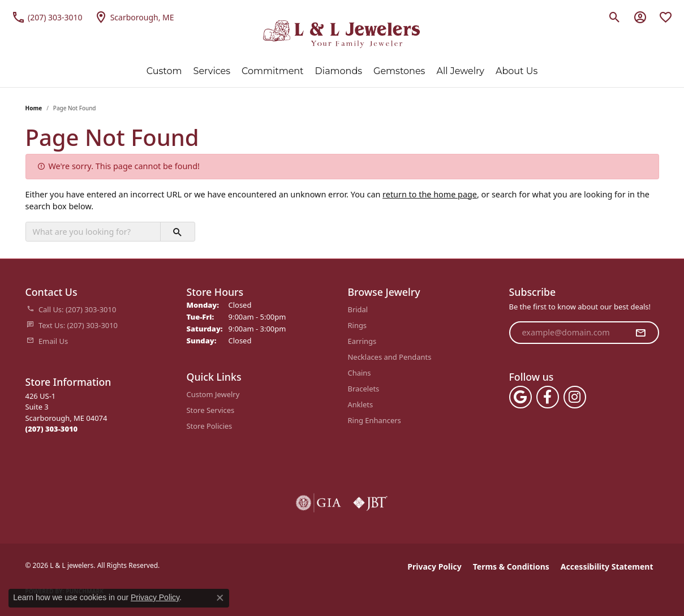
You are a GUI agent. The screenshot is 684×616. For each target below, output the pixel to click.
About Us (517, 71)
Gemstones (399, 71)
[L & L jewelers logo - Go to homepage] (342, 34)
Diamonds (339, 71)
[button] (615, 17)
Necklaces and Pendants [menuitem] (390, 357)
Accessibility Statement (607, 567)
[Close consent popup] (220, 598)
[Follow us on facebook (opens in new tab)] (548, 397)
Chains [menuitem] (360, 373)
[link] (47, 17)
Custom (164, 71)
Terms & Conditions (511, 567)
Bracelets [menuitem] (364, 389)
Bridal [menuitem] (358, 309)
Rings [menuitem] (358, 325)
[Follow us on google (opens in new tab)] (520, 397)
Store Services (211, 410)
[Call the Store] (52, 429)
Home (34, 108)
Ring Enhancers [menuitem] (375, 420)
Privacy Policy (434, 567)
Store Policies (210, 426)
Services (212, 71)
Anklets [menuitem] (361, 404)
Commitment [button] (273, 71)
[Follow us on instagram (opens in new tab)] (575, 397)
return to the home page (430, 194)
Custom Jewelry (213, 394)
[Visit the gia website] (319, 503)
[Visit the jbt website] (371, 503)
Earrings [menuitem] (362, 341)
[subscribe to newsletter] (640, 333)
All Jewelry (460, 71)
